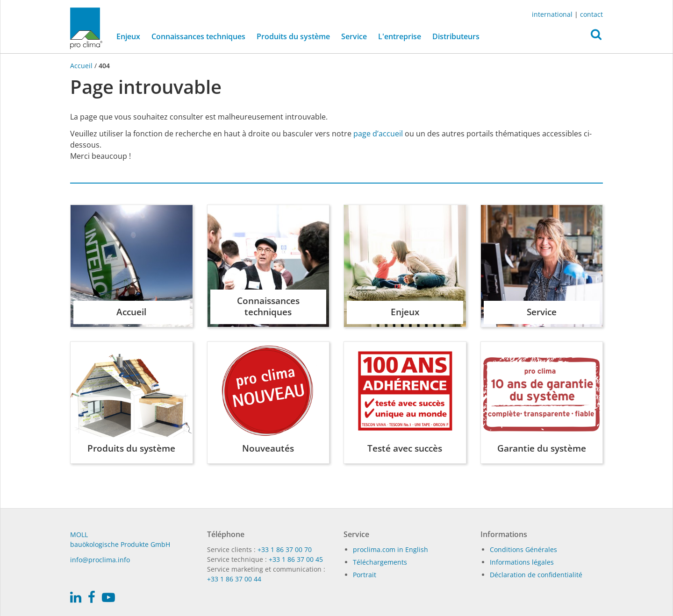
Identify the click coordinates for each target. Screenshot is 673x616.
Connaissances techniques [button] (198, 36)
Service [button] (354, 36)
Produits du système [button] (293, 36)
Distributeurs (456, 36)
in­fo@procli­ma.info (100, 560)
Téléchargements (380, 562)
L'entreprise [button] (400, 36)
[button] (596, 37)
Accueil (82, 66)
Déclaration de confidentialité (536, 575)
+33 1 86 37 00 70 (285, 549)
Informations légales (522, 562)
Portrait (365, 575)
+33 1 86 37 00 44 (234, 579)
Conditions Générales (523, 549)
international (552, 14)
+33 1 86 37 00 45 (296, 559)
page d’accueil (378, 134)
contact (591, 14)
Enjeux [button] (128, 36)
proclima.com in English (390, 549)
